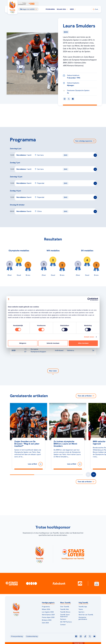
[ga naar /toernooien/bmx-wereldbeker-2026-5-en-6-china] (95, 211)
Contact (63, 625)
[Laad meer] (53, 372)
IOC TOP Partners (66, 622)
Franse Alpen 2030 (48, 617)
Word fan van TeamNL (86, 615)
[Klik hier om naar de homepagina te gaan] (13, 7)
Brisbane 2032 (47, 620)
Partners (63, 619)
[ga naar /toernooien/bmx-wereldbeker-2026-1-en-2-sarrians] (95, 155)
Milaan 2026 (62, 9)
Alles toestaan (83, 343)
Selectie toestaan (53, 343)
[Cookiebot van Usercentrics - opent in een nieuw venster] (89, 299)
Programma (50, 9)
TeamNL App (83, 607)
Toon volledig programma (85, 141)
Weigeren (23, 343)
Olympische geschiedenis (83, 618)
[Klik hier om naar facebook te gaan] (76, 636)
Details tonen (89, 337)
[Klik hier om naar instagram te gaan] (81, 636)
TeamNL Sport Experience (65, 616)
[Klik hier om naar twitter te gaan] (90, 636)
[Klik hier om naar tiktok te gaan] (85, 636)
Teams (81, 609)
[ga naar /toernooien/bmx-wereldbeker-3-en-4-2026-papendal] (95, 183)
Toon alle (86, 396)
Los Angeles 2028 (48, 612)
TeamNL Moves (65, 612)
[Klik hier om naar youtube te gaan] (94, 636)
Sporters (81, 612)
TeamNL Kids (64, 609)
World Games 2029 (48, 615)
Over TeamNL (65, 607)
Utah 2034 (45, 623)
